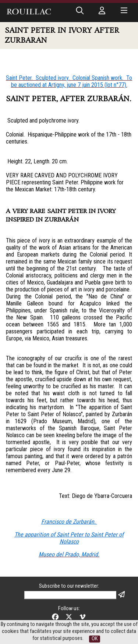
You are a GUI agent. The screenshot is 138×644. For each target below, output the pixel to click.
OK (95, 639)
